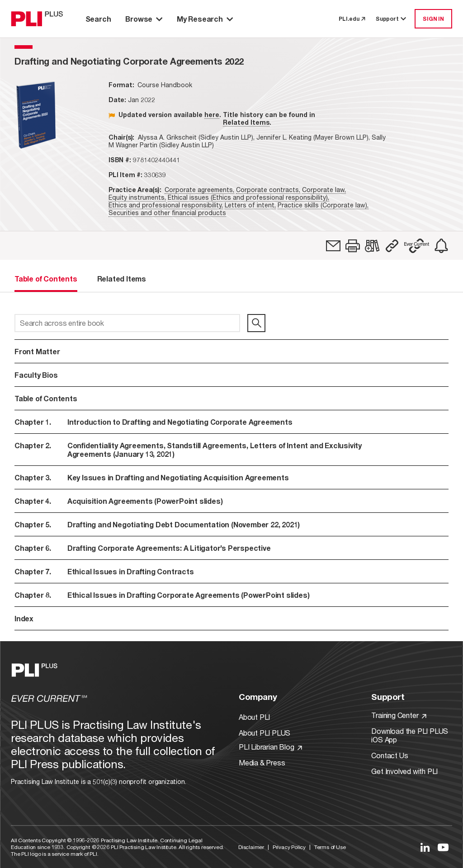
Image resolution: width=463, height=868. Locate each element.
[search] (256, 323)
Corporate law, (324, 190)
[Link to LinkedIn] (425, 847)
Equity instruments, (137, 197)
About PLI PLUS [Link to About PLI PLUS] (265, 733)
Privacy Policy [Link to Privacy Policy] (289, 847)
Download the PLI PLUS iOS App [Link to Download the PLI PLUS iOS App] (410, 735)
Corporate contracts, (268, 190)
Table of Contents (46, 398)
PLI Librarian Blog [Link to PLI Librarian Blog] (270, 747)
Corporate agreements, (199, 190)
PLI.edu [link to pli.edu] (352, 19)
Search (98, 19)
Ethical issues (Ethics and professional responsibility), (248, 197)
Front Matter (37, 351)
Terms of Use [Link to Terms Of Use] (330, 847)
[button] (353, 246)
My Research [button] (205, 19)
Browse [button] (144, 19)
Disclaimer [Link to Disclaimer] (251, 847)
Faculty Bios (36, 375)
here (212, 115)
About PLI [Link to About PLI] (254, 717)
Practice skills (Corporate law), (323, 205)
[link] (333, 246)
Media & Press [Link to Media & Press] (262, 762)
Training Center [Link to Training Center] (399, 715)
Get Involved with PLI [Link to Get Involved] (404, 771)
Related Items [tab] (122, 279)
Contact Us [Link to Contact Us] (390, 755)
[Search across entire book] (127, 323)
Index (24, 618)
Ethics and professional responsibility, (166, 205)
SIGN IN (433, 19)
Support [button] (392, 19)
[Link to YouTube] (443, 847)
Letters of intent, (250, 205)
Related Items (246, 122)
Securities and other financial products (167, 213)
